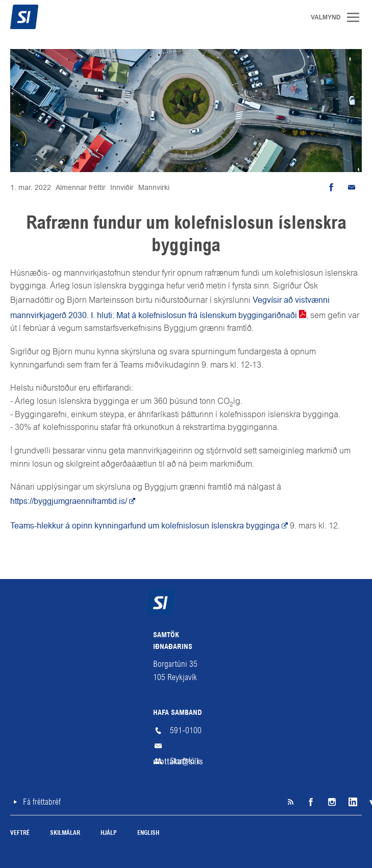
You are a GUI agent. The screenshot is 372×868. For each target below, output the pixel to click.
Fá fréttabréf (42, 802)
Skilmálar (65, 833)
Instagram (331, 802)
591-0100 (186, 730)
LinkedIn (352, 802)
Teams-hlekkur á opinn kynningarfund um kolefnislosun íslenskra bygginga (145, 526)
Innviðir (122, 187)
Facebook (311, 802)
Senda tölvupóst (352, 187)
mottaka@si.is (186, 746)
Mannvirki (154, 187)
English (148, 833)
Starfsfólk (185, 761)
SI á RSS (290, 802)
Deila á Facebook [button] (331, 187)
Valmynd (357, 17)
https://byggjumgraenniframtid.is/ (69, 501)
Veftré (20, 833)
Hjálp (109, 833)
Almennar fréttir (81, 187)
